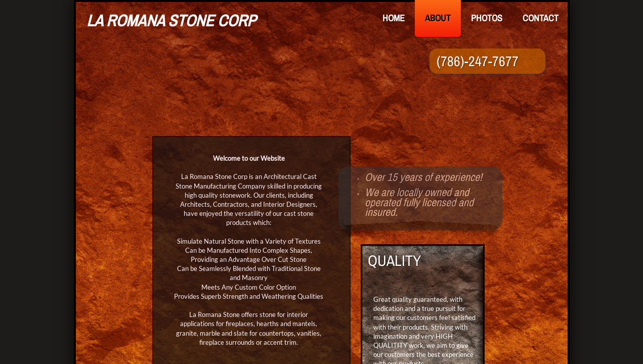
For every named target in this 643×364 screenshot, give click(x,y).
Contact (541, 18)
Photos (487, 18)
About (438, 18)
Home (394, 18)
